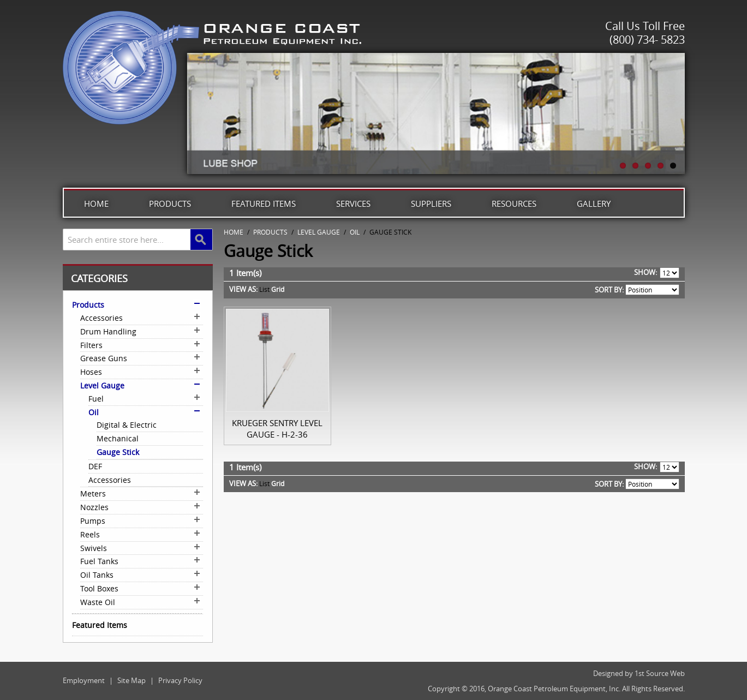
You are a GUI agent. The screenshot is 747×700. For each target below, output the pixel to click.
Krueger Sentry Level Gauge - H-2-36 (277, 429)
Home (96, 204)
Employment (84, 680)
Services (353, 204)
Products (170, 204)
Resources (514, 204)
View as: (243, 289)
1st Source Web (660, 673)
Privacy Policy (180, 680)
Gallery (594, 204)
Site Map (132, 680)
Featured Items (264, 204)
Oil (355, 232)
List (264, 289)
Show (645, 272)
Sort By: (609, 290)
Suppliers (431, 204)
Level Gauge (319, 232)
